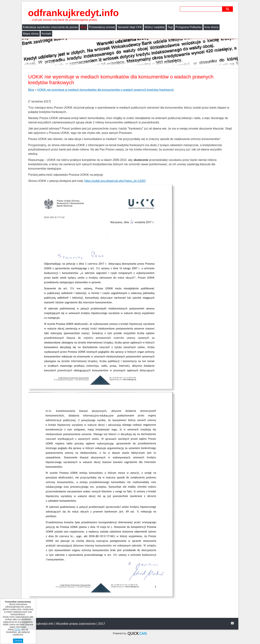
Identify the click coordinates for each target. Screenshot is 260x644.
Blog (83, 27)
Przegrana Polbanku (189, 27)
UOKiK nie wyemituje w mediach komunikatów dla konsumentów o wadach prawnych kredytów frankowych (106, 90)
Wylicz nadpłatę (155, 27)
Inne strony (212, 27)
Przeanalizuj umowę (102, 27)
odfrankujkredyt (73, 13)
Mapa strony (31, 34)
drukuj (232, 623)
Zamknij (18, 641)
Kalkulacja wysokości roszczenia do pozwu (50, 27)
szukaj (228, 9)
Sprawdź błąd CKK (130, 27)
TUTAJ (17, 630)
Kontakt (46, 34)
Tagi (170, 27)
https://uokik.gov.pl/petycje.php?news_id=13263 (115, 181)
